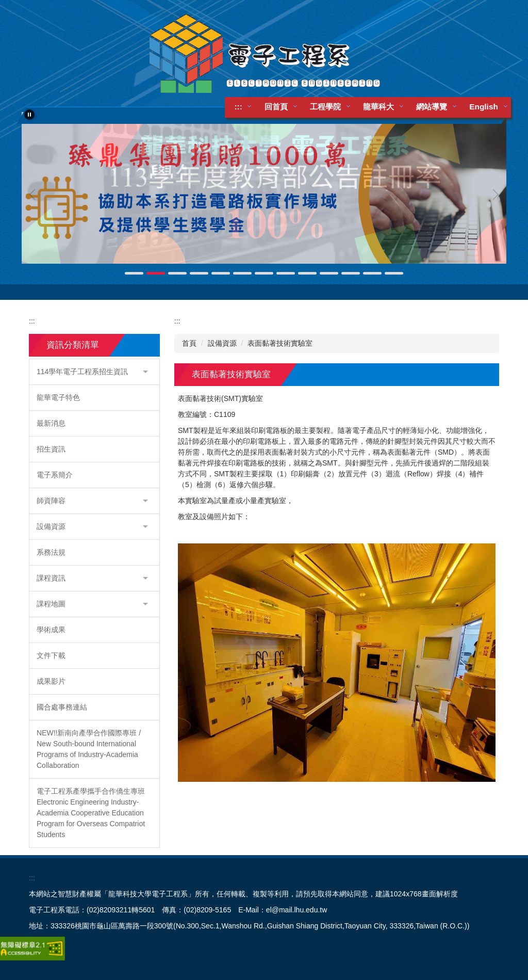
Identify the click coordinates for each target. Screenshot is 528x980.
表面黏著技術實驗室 (280, 343)
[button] (29, 115)
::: (238, 107)
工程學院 (325, 107)
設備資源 (222, 343)
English (484, 107)
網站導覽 (432, 107)
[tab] (134, 273)
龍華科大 (379, 107)
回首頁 (276, 107)
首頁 (189, 343)
